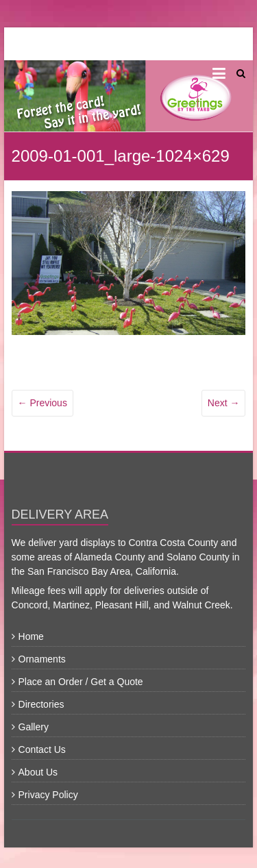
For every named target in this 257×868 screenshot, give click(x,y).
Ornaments (42, 659)
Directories (41, 704)
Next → (224, 403)
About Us (38, 772)
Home (31, 636)
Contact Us (42, 749)
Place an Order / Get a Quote (81, 682)
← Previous (42, 403)
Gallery (34, 727)
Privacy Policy (48, 795)
